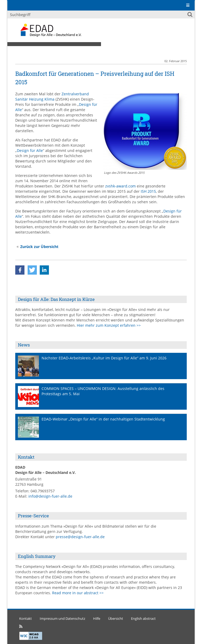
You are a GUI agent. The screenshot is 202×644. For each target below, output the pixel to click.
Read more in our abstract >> (78, 593)
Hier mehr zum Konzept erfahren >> (109, 325)
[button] (20, 270)
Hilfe (97, 619)
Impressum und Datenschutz (62, 619)
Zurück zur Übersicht (39, 247)
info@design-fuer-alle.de (50, 496)
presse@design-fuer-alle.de (80, 537)
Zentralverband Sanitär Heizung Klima (52, 96)
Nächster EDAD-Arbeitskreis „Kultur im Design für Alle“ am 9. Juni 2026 (104, 358)
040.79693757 (43, 491)
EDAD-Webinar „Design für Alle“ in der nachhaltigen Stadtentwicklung (103, 419)
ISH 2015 (148, 191)
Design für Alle (30, 150)
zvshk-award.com (120, 186)
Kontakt (26, 619)
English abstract (143, 619)
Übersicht (116, 619)
